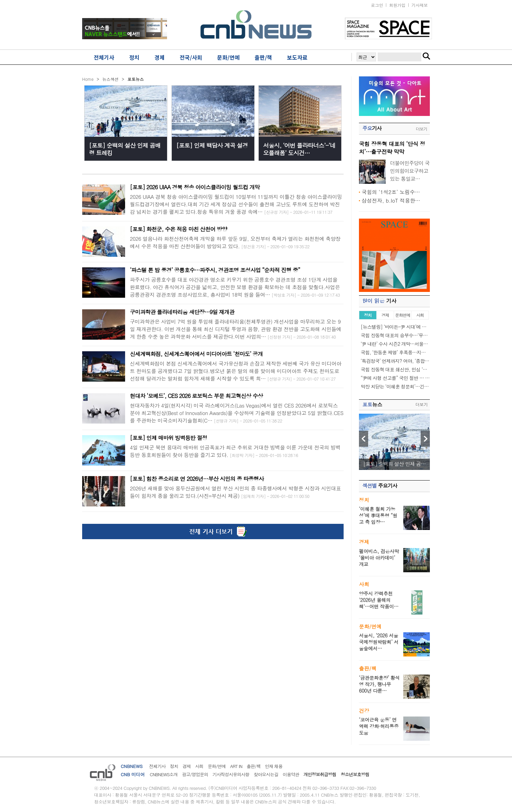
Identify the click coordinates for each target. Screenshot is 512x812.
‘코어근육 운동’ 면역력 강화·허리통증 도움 (379, 726)
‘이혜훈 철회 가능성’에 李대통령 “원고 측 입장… (378, 515)
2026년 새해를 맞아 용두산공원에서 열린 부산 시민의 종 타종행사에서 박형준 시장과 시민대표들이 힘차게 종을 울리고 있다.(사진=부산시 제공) (235, 492)
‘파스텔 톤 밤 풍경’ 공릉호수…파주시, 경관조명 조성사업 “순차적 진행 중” (215, 270)
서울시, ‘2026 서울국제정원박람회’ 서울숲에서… (379, 642)
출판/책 (254, 766)
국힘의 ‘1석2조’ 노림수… (391, 192)
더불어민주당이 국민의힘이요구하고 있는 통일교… (410, 171)
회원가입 (397, 5)
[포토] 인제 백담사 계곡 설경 (212, 145)
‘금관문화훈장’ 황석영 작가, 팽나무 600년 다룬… (379, 684)
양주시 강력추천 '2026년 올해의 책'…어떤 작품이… (379, 600)
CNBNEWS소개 (163, 774)
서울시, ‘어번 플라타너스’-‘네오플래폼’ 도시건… (299, 149)
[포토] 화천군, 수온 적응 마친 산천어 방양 (178, 229)
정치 (174, 766)
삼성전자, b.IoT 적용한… (391, 200)
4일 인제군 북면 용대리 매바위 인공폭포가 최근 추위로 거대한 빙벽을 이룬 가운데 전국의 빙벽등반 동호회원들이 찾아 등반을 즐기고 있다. (235, 451)
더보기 (421, 129)
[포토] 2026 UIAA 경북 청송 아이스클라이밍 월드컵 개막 (195, 187)
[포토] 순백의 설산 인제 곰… (394, 464)
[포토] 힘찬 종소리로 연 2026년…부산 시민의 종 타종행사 (197, 479)
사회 (199, 766)
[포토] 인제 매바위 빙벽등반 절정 (168, 438)
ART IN (236, 766)
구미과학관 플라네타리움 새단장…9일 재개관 (182, 312)
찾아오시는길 (266, 774)
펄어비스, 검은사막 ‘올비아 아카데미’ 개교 (379, 558)
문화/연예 (216, 766)
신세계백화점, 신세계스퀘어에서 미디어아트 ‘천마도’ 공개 (196, 354)
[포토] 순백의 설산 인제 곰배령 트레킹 (125, 149)
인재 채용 (274, 766)
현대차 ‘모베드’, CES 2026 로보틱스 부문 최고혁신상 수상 (196, 396)
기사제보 (420, 5)
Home (88, 79)
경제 (186, 766)
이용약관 (291, 774)
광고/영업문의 (195, 774)
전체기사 (157, 766)
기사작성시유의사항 (231, 774)
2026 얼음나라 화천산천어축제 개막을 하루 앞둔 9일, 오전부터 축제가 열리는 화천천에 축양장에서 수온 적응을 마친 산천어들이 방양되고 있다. (235, 242)
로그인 (377, 5)
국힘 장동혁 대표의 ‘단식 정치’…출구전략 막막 (392, 148)
